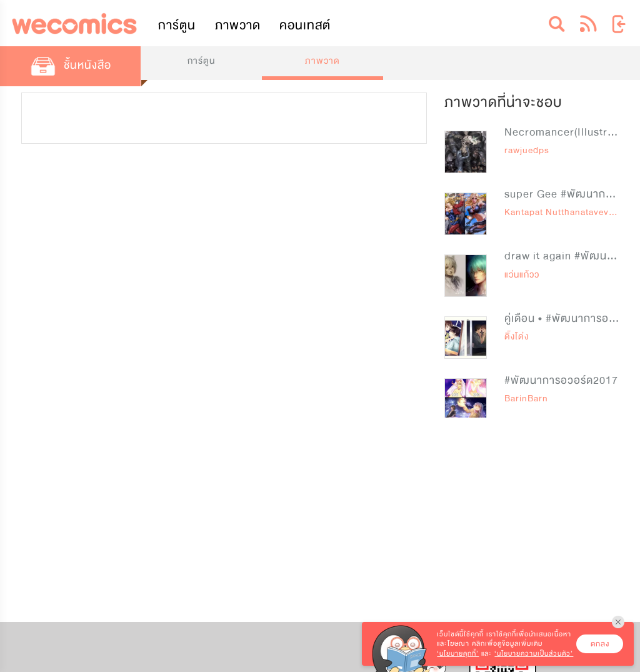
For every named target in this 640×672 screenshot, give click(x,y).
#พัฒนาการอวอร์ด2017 (561, 380)
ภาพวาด (238, 25)
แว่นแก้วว (522, 275)
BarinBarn (526, 399)
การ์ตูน (177, 25)
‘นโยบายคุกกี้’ (458, 654)
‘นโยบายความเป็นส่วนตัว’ (534, 654)
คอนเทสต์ (305, 25)
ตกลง (600, 644)
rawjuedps (527, 150)
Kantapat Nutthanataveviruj (564, 212)
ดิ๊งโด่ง (517, 337)
